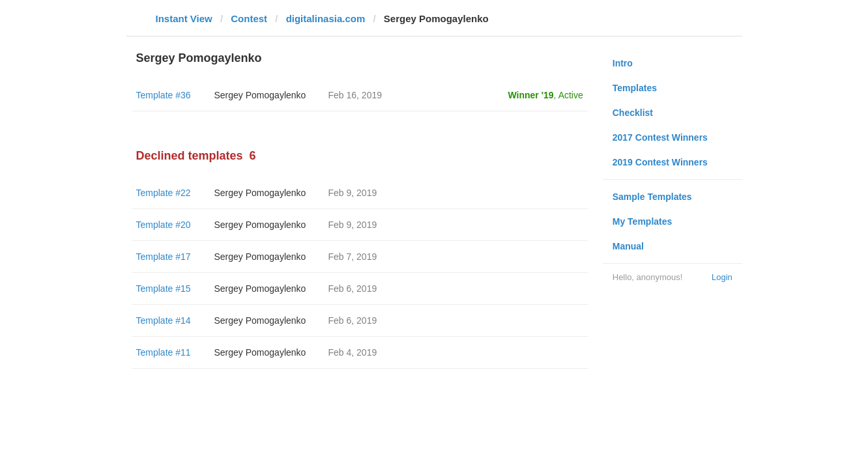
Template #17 (164, 257)
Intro (623, 63)
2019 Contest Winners (660, 162)
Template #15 (164, 289)
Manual (628, 246)
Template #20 (164, 225)
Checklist (633, 113)
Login (722, 277)
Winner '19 (531, 95)
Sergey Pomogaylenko (260, 95)
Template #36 (164, 95)
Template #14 (164, 320)
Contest (249, 19)
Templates (635, 88)
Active (571, 95)
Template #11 (164, 352)
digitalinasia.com (326, 19)
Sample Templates (652, 197)
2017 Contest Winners (660, 137)
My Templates (643, 221)
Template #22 (164, 193)
